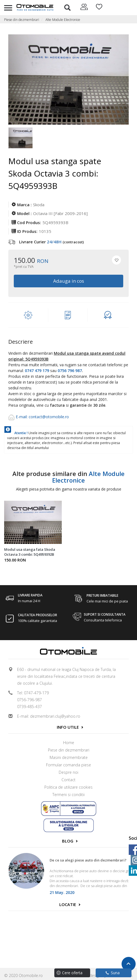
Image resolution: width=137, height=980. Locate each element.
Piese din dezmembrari (22, 20)
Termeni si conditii (68, 795)
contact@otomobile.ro (49, 417)
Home (69, 743)
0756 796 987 (70, 371)
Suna (113, 973)
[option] (20, 138)
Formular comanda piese (68, 765)
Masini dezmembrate (69, 757)
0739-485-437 (29, 707)
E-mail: (22, 417)
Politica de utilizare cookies (68, 787)
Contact (68, 780)
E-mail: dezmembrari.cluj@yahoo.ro (49, 716)
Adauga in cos (69, 281)
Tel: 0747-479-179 (33, 693)
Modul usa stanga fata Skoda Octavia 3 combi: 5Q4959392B (30, 552)
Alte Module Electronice (63, 20)
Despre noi (68, 772)
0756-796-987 (29, 700)
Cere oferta (72, 973)
